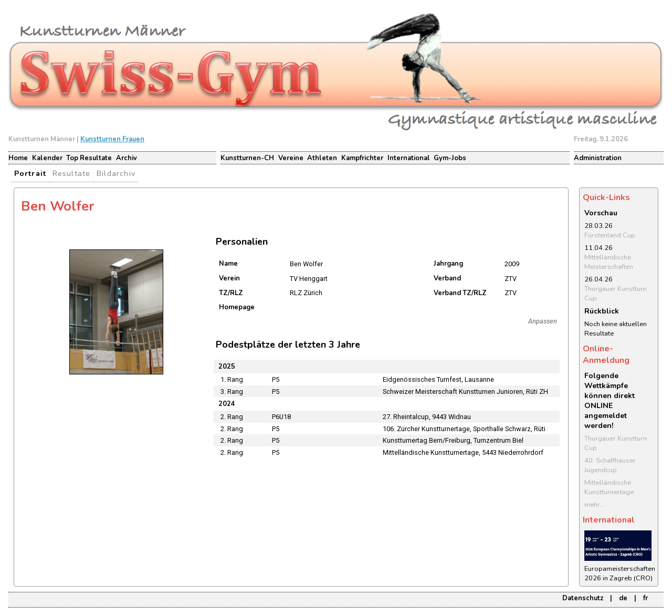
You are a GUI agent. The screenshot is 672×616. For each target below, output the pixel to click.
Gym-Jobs (450, 158)
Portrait (30, 173)
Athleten (322, 158)
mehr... (595, 505)
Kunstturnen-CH (247, 158)
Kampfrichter (362, 158)
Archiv (127, 158)
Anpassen (543, 321)
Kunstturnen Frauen (112, 139)
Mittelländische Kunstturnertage (609, 487)
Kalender (47, 158)
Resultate (72, 173)
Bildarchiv (116, 173)
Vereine (291, 158)
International (409, 158)
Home (18, 158)
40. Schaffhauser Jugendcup (610, 465)
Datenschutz (583, 598)
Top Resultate (89, 158)
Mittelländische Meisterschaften (609, 262)
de (623, 598)
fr (645, 598)
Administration (598, 158)
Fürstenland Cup (610, 235)
